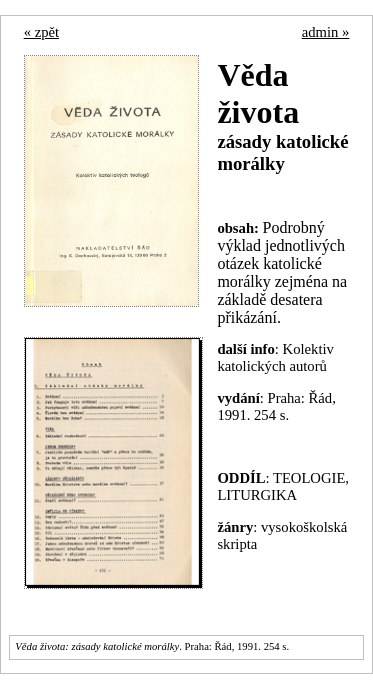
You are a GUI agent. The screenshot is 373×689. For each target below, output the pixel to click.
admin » (326, 32)
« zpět (41, 32)
